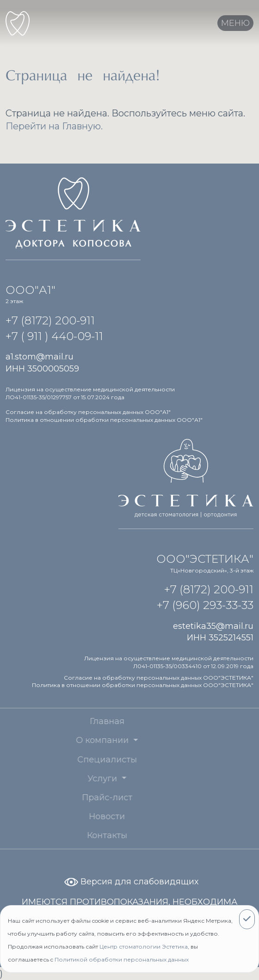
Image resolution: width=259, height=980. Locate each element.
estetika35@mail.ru (213, 626)
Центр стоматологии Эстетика (144, 947)
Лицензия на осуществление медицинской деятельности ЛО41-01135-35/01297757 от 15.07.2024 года (90, 393)
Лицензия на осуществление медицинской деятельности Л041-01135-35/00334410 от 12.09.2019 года (169, 662)
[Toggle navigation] (235, 23)
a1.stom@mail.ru (40, 357)
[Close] (247, 919)
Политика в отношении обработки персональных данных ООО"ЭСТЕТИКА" (143, 685)
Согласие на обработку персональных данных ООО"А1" (88, 412)
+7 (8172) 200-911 (50, 320)
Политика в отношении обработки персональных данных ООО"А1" (104, 420)
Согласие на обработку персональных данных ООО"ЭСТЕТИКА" (159, 678)
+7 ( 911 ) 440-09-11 (54, 336)
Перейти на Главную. (54, 126)
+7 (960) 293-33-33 (205, 605)
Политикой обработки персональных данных (122, 959)
